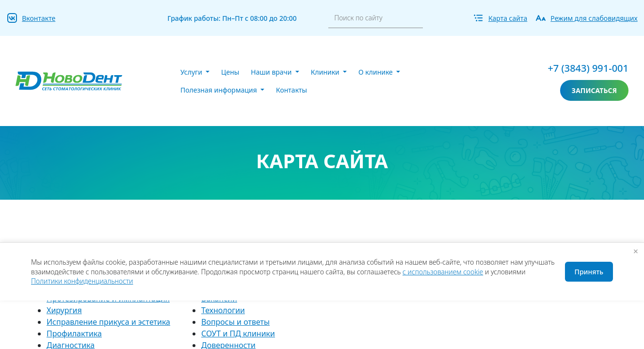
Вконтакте (39, 18)
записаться (594, 90)
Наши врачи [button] (272, 72)
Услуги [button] (192, 72)
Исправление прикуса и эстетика (108, 322)
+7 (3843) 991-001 (588, 68)
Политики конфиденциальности (82, 281)
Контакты (291, 90)
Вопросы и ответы (235, 322)
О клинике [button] (376, 72)
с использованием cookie (443, 272)
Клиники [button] (326, 72)
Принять (589, 272)
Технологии (223, 310)
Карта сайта (508, 18)
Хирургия (64, 310)
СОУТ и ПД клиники (238, 333)
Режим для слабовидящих (594, 18)
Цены (230, 72)
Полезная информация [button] (219, 90)
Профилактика (74, 333)
